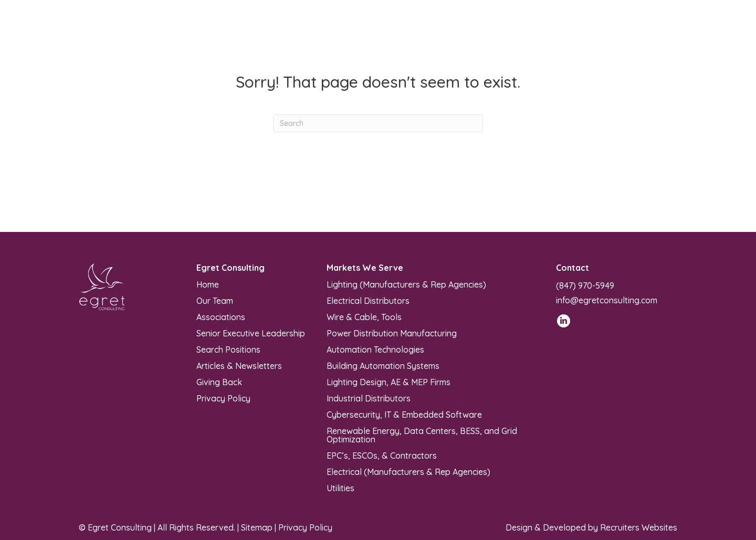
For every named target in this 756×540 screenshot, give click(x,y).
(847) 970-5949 (585, 285)
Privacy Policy (223, 398)
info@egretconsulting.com (607, 300)
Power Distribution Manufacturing (392, 333)
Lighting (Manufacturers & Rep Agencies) (406, 284)
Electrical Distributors (368, 300)
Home (208, 284)
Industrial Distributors (369, 398)
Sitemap (257, 527)
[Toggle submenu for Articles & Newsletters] (521, 32)
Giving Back (219, 382)
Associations (221, 316)
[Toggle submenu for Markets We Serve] (393, 32)
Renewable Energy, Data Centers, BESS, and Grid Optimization (422, 435)
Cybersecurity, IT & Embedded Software (404, 414)
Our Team (215, 300)
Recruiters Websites (639, 527)
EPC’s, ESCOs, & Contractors (382, 455)
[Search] (378, 123)
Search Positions (228, 349)
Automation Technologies (375, 349)
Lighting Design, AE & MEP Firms (388, 382)
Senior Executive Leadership (251, 333)
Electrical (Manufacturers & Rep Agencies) (408, 471)
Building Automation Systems (383, 365)
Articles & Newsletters (239, 365)
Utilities (340, 488)
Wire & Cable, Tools (364, 316)
